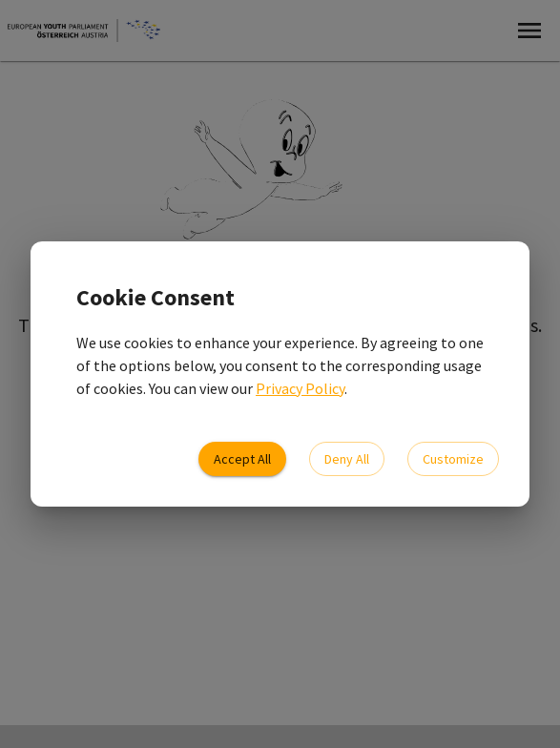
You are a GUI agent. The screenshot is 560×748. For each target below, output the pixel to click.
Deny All (347, 459)
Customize (453, 459)
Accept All (242, 459)
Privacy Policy (300, 388)
